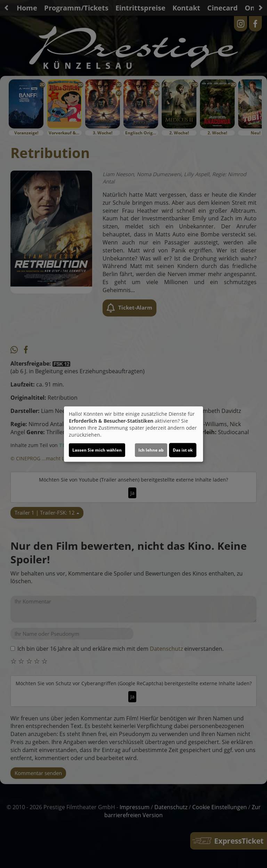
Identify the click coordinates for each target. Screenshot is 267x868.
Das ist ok (183, 450)
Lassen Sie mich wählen (97, 450)
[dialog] (133, 434)
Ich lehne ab (151, 450)
